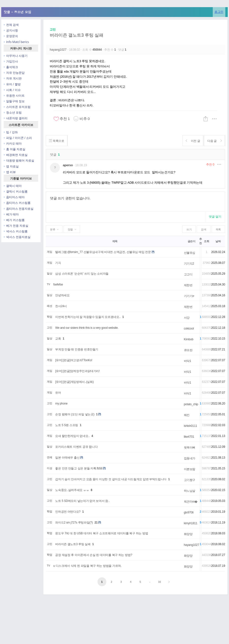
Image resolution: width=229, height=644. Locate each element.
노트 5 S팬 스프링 (67, 425)
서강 (187, 318)
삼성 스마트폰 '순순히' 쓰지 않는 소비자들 (82, 274)
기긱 (58, 263)
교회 (58, 339)
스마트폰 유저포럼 (17, 107)
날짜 (218, 241)
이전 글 (190, 141)
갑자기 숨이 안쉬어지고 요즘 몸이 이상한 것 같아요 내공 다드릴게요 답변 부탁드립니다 (111, 479)
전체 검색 (11, 25)
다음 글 (214, 141)
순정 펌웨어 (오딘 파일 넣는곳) (75, 414)
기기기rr (189, 296)
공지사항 (11, 30)
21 (96, 523)
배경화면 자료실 (16, 155)
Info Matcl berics (16, 42)
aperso (68, 165)
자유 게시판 (13, 78)
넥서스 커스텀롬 (16, 231)
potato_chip (191, 404)
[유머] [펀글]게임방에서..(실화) (74, 382)
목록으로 (57, 141)
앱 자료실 (11, 166)
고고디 (188, 274)
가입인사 (11, 61)
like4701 (189, 437)
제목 (115, 241)
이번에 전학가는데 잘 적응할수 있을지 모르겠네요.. (88, 317)
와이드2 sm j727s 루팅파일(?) (74, 523)
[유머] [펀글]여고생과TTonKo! (74, 360)
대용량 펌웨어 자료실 (19, 160)
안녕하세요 (62, 295)
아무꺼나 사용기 (16, 56)
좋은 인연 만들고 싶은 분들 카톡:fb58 (79, 468)
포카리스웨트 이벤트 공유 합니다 (76, 447)
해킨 (187, 415)
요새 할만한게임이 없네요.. (72, 436)
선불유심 (190, 253)
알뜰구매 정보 (14, 101)
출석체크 (11, 67)
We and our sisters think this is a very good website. (87, 328)
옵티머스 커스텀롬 (17, 203)
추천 (210, 165)
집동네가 (190, 458)
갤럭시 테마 (13, 186)
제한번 (188, 285)
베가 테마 (11, 214)
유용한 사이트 (14, 96)
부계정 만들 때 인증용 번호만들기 (77, 349)
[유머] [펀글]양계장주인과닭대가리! (77, 371)
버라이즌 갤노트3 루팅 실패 (77, 35)
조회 (206, 241)
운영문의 (11, 36)
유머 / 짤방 (12, 84)
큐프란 (188, 350)
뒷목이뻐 (190, 448)
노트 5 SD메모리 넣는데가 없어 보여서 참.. (82, 501)
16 (160, 582)
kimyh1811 (191, 523)
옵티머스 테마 (14, 197)
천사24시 (61, 306)
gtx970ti (189, 512)
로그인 (219, 12)
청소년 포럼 (13, 112)
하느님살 (190, 491)
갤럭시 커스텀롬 (16, 191)
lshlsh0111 (191, 426)
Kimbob (189, 339)
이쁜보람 (190, 469)
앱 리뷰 (10, 172)
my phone (61, 404)
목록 (218, 229)
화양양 (188, 534)
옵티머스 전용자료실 (19, 209)
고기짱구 (190, 480)
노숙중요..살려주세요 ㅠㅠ (72, 490)
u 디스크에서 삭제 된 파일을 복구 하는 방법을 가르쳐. (87, 566)
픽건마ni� (191, 502)
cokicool (189, 329)
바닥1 (188, 361)
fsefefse (58, 285)
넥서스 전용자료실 (17, 237)
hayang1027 (59, 50)
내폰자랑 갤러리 (16, 118)
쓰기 (189, 229)
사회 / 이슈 (12, 90)
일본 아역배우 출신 (67, 458)
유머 (58, 393)
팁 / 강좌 (11, 132)
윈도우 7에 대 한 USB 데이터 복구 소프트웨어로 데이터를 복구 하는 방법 (102, 533)
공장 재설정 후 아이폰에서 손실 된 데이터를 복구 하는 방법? (94, 555)
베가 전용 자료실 (16, 226)
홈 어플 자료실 (15, 149)
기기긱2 (189, 264)
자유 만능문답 (14, 73)
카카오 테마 (13, 143)
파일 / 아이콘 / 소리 (18, 138)
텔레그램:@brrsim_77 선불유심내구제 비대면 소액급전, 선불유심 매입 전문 (103, 252)
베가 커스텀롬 (14, 220)
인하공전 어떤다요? (68, 512)
